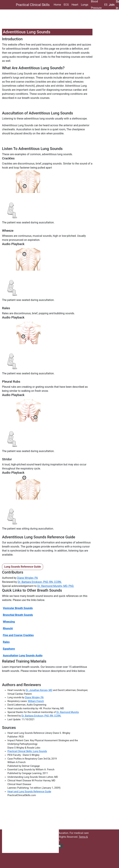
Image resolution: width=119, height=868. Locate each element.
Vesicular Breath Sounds (18, 608)
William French (36, 701)
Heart (75, 5)
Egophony (9, 649)
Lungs (85, 5)
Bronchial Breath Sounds (18, 615)
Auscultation (11, 656)
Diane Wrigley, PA (28, 578)
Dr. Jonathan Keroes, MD (39, 690)
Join (112, 5)
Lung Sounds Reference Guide (23, 567)
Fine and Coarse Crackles (18, 635)
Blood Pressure (96, 5)
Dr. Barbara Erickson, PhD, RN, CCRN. (40, 582)
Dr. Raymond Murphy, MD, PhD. (56, 586)
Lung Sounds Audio (31, 656)
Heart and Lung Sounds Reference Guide (29, 792)
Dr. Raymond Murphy (68, 712)
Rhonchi (8, 628)
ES (106, 5)
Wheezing (9, 622)
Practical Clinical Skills (33, 5)
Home (57, 5)
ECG (66, 5)
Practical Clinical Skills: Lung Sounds (27, 751)
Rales (6, 642)
